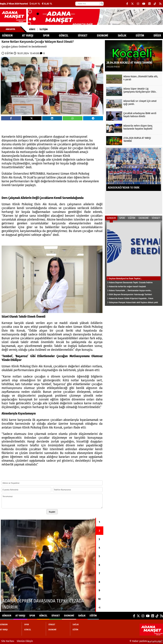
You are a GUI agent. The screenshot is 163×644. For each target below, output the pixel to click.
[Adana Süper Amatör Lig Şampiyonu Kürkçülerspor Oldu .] (134, 91)
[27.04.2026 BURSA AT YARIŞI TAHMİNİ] (134, 141)
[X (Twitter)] (132, 4)
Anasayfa (10, 29)
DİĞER (157, 36)
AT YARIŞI (28, 36)
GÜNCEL (64, 36)
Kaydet (52, 512)
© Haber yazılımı (146, 641)
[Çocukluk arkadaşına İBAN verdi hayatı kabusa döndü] (134, 116)
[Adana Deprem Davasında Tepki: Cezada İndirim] (48, 565)
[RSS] (160, 4)
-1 (99, 608)
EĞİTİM (140, 36)
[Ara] (102, 4)
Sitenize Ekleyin (25, 641)
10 (99, 599)
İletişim (44, 29)
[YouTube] (144, 4)
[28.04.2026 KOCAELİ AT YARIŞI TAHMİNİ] (134, 56)
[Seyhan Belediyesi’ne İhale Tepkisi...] (134, 263)
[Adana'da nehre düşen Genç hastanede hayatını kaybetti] (134, 128)
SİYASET (83, 36)
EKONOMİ (103, 36)
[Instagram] (138, 4)
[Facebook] (127, 4)
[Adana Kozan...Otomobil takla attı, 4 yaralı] (134, 79)
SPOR (46, 36)
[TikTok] (155, 4)
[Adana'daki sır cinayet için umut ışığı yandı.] (134, 104)
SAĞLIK (122, 36)
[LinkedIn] (149, 4)
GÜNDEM (7, 36)
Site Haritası (8, 641)
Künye (32, 29)
